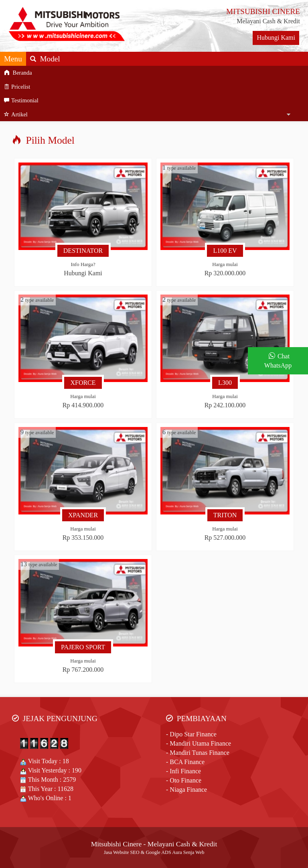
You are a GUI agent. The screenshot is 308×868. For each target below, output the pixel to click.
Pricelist (17, 87)
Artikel (16, 114)
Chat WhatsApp (278, 361)
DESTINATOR (83, 251)
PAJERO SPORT (83, 647)
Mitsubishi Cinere (117, 844)
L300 (225, 383)
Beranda (18, 73)
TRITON (225, 515)
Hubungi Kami (276, 38)
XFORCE (83, 383)
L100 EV (225, 251)
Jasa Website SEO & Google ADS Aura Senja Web (154, 852)
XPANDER (83, 515)
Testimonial (21, 100)
